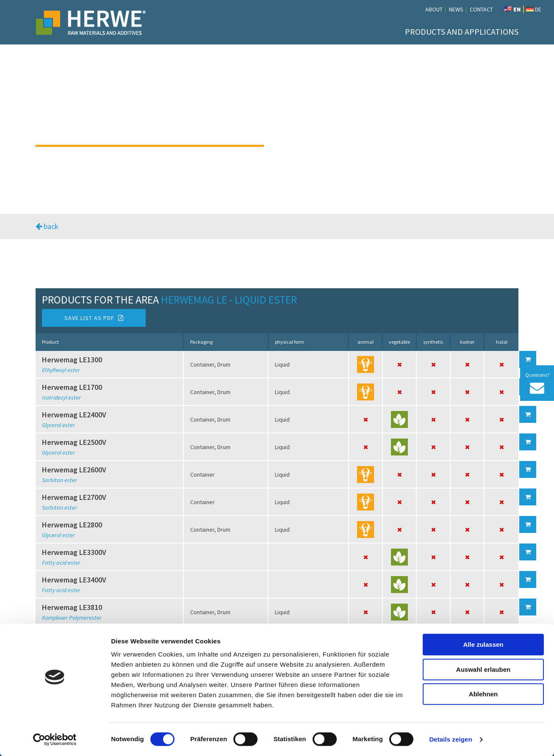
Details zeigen (450, 739)
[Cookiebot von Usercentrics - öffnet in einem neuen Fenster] (55, 739)
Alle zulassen (483, 644)
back (47, 226)
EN (512, 9)
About (434, 9)
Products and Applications (462, 32)
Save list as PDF (94, 318)
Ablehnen (483, 694)
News (456, 9)
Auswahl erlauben (483, 669)
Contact (481, 9)
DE (534, 9)
